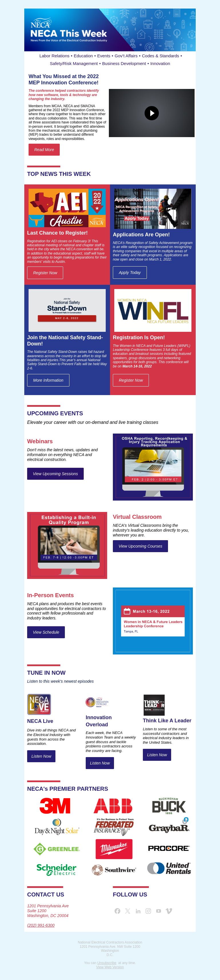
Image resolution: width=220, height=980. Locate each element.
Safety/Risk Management (74, 63)
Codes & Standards (161, 56)
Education (83, 56)
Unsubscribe (107, 963)
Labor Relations (54, 56)
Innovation (160, 63)
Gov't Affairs (126, 56)
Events (104, 56)
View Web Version (110, 967)
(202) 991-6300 (41, 925)
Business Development (124, 63)
